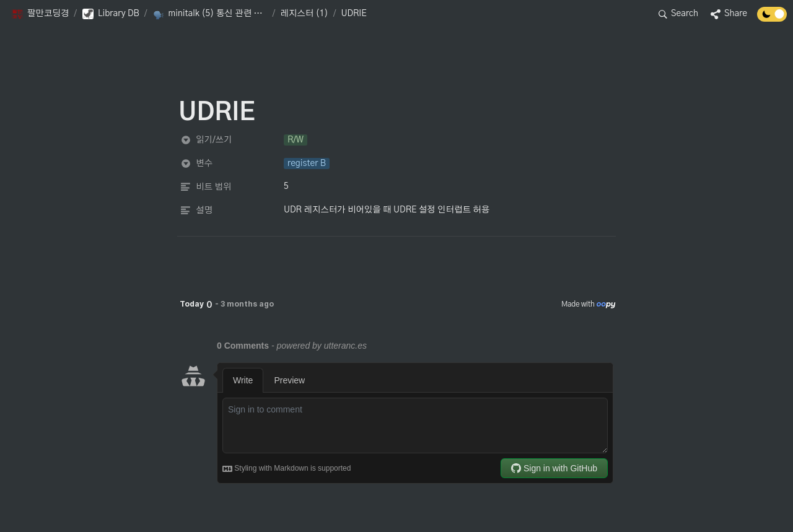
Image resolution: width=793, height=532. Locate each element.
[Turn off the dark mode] (772, 19)
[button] (40, 14)
